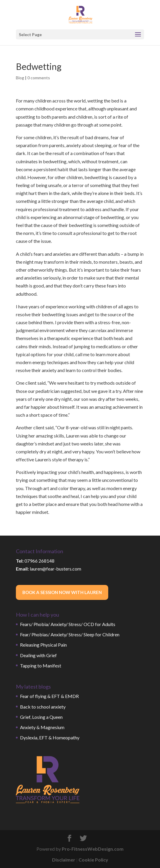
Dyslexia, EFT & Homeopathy (50, 737)
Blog (20, 78)
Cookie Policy (93, 860)
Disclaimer (64, 860)
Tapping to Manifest (41, 666)
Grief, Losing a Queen (41, 717)
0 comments (39, 78)
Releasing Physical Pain (43, 645)
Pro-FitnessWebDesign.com (93, 849)
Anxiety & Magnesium (42, 727)
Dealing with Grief (38, 655)
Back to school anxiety (43, 707)
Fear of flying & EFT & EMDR (49, 696)
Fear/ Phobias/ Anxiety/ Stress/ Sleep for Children (70, 634)
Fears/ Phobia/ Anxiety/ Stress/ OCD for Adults (68, 624)
